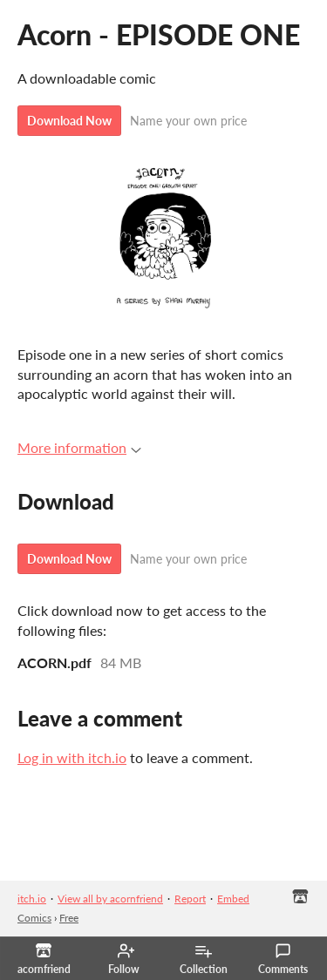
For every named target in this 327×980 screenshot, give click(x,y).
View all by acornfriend (110, 899)
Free (69, 918)
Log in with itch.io (72, 757)
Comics (34, 918)
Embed (233, 899)
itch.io (32, 899)
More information (79, 447)
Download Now (69, 121)
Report (190, 899)
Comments (283, 959)
